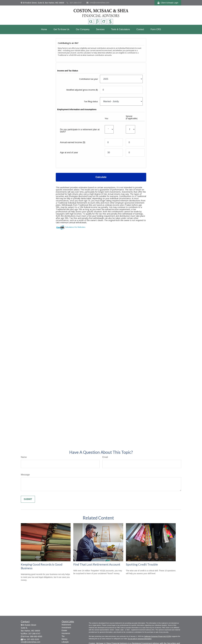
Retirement (66, 625)
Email (105, 457)
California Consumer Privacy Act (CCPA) (158, 636)
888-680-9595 (36, 636)
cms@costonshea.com (98, 3)
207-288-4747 (74, 3)
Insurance (66, 633)
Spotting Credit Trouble (142, 564)
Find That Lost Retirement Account (97, 564)
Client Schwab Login (168, 3)
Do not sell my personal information (140, 639)
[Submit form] (28, 499)
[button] (44, 29)
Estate (64, 630)
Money (65, 639)
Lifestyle (65, 642)
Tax (63, 636)
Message (25, 475)
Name (24, 457)
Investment (66, 628)
